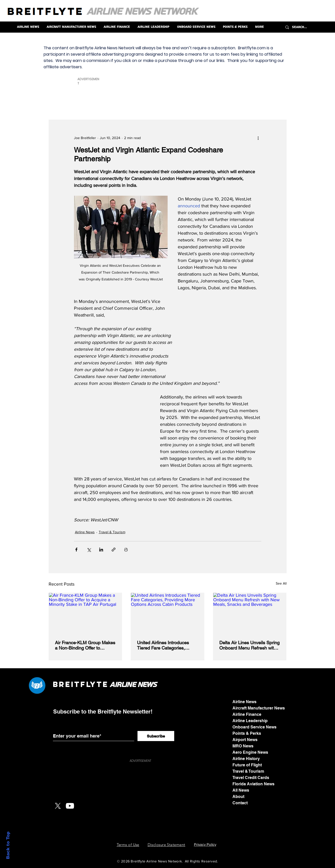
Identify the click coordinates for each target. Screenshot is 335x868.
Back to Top (8, 845)
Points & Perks (247, 733)
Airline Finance (247, 714)
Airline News (85, 532)
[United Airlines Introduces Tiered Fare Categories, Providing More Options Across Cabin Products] (167, 613)
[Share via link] (114, 550)
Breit (67, 684)
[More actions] (258, 138)
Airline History (246, 759)
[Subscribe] (156, 736)
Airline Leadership (250, 721)
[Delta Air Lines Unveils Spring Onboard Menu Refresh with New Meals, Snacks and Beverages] (250, 613)
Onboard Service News (254, 727)
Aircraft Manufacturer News (259, 708)
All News (241, 790)
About (238, 797)
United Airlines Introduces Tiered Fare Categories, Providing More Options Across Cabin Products (163, 645)
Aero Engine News (250, 752)
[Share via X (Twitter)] (89, 550)
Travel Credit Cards (251, 778)
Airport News (245, 740)
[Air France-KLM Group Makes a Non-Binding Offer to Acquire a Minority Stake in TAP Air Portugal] (85, 613)
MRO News (243, 746)
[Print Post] (126, 550)
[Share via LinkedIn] (101, 550)
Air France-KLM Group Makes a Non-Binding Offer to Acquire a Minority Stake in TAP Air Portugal (85, 645)
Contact (240, 803)
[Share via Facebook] (76, 550)
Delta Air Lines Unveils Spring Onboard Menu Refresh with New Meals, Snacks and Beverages (249, 645)
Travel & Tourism (112, 532)
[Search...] (308, 27)
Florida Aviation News (253, 784)
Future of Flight (247, 765)
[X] (58, 806)
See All (281, 583)
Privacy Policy (205, 844)
